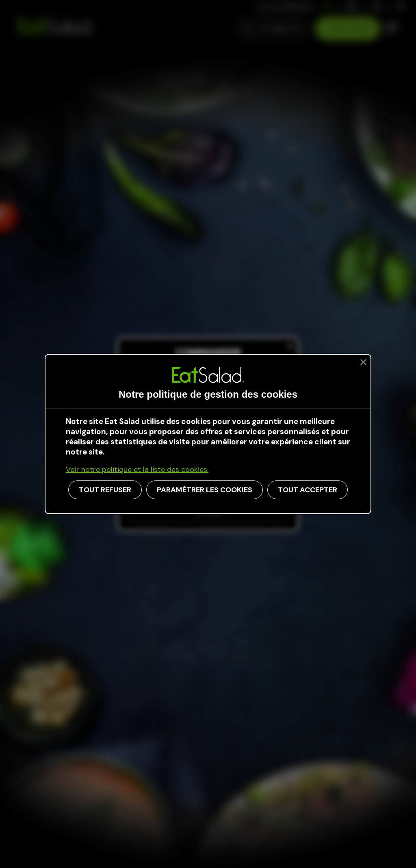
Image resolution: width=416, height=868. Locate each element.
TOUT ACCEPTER (308, 490)
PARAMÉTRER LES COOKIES (205, 490)
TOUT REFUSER (105, 490)
